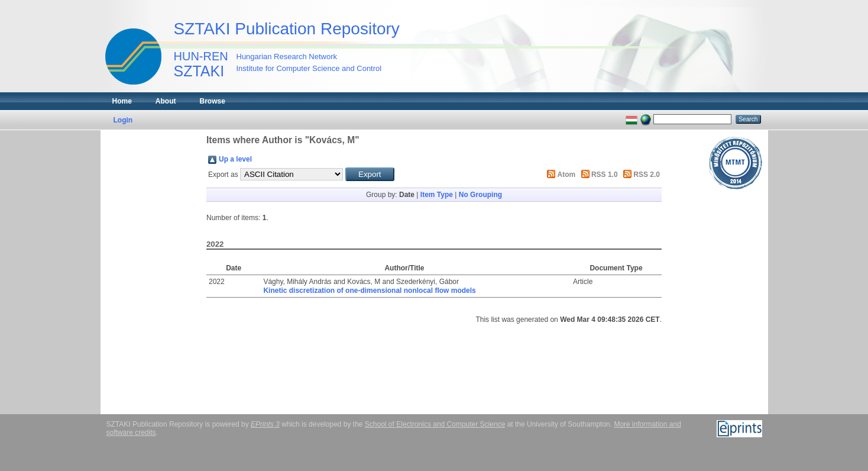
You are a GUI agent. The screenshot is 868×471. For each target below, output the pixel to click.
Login (123, 120)
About (166, 101)
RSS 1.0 (605, 175)
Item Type (437, 195)
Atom (567, 175)
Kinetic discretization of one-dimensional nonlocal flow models (369, 291)
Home (122, 101)
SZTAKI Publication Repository (287, 29)
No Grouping (480, 195)
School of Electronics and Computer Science (435, 424)
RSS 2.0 (647, 175)
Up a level (235, 159)
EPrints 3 (265, 424)
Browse (213, 101)
